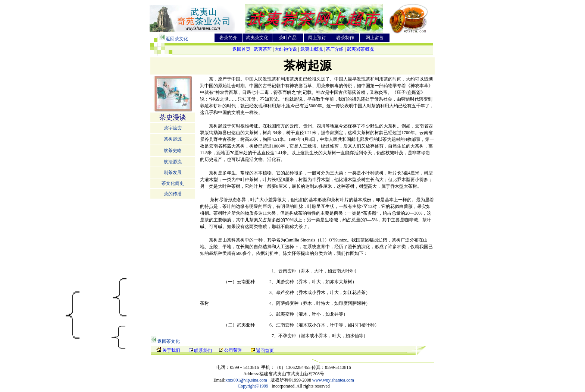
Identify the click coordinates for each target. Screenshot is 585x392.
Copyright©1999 (253, 386)
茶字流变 (173, 128)
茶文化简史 (173, 183)
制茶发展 (173, 173)
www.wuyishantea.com (333, 380)
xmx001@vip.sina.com (246, 380)
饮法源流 (173, 162)
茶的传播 (173, 194)
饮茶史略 (173, 151)
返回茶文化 (177, 39)
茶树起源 (173, 139)
